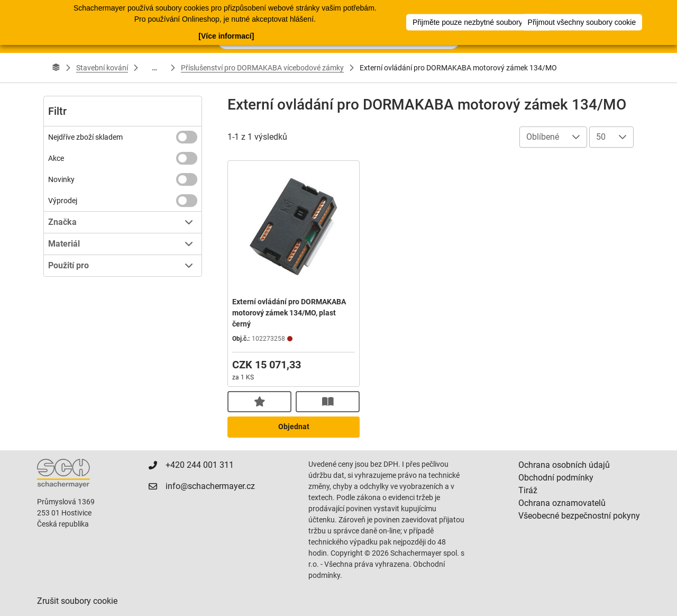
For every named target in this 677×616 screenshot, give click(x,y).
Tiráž (528, 490)
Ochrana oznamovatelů (562, 503)
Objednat (294, 427)
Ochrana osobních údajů (564, 465)
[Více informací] (226, 35)
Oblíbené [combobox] (543, 137)
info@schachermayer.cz (210, 486)
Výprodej (63, 201)
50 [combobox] (601, 137)
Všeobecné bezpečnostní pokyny (579, 516)
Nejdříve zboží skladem (85, 137)
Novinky (61, 179)
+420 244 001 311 (200, 465)
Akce (56, 158)
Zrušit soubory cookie (77, 601)
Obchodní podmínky (556, 478)
